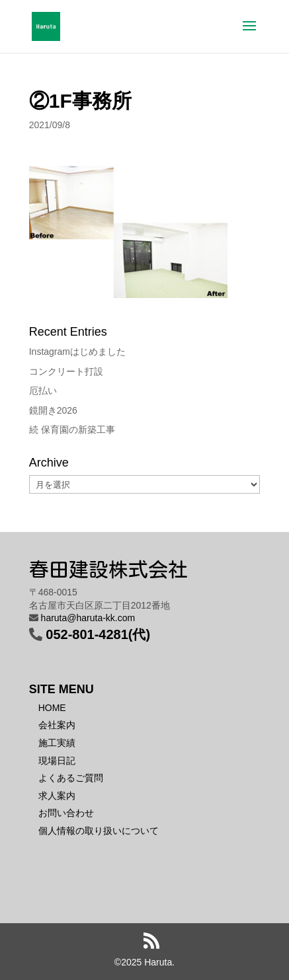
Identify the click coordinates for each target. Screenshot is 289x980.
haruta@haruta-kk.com (88, 618)
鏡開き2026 (53, 410)
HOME (52, 708)
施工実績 (57, 743)
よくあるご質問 (71, 778)
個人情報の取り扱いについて (99, 831)
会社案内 (57, 725)
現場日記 (57, 761)
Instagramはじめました (77, 352)
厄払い (43, 391)
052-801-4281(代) (98, 634)
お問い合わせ (66, 813)
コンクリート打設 (66, 371)
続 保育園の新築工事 (72, 430)
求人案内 (57, 796)
